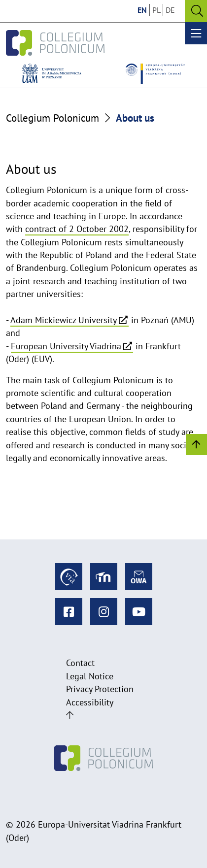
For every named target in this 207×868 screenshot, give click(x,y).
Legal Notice (90, 676)
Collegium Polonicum (52, 118)
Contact (80, 663)
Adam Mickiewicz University (64, 320)
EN (142, 10)
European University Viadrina (66, 346)
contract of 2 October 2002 (77, 229)
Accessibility (90, 702)
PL (156, 10)
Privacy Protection (100, 689)
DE (170, 10)
